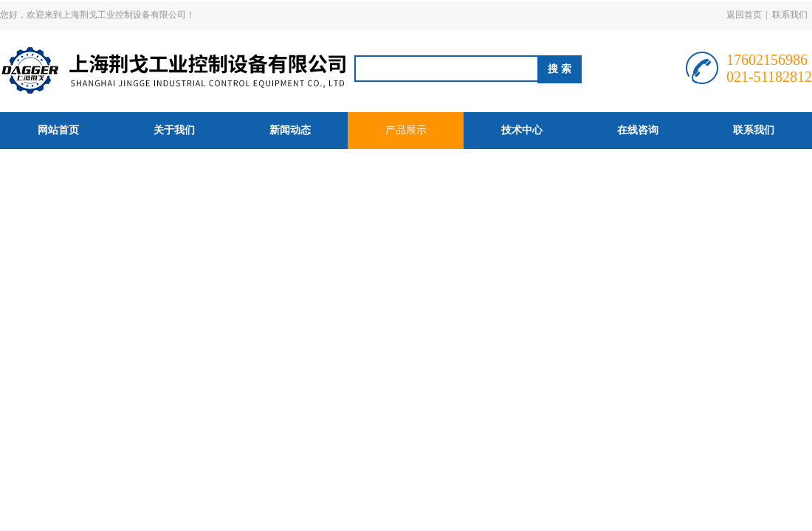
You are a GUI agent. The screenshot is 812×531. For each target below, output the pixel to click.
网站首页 (58, 130)
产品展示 (406, 130)
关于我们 (174, 130)
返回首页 (744, 15)
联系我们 (790, 15)
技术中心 (522, 130)
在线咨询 (638, 130)
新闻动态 (290, 130)
